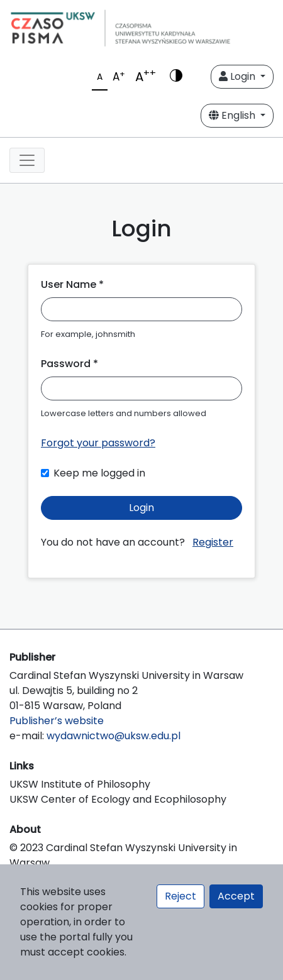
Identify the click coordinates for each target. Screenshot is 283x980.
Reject (180, 896)
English (233, 115)
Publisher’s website (57, 721)
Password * (69, 364)
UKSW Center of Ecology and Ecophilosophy (118, 799)
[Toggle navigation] (27, 160)
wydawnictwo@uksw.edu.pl (114, 736)
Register (213, 542)
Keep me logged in (99, 473)
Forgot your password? (98, 443)
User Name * (72, 284)
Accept (236, 896)
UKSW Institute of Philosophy (80, 784)
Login (238, 76)
